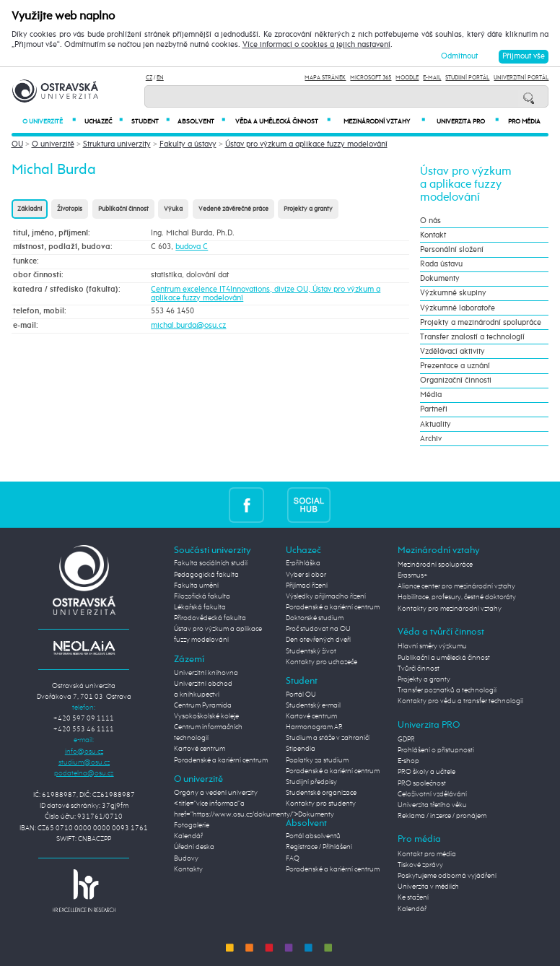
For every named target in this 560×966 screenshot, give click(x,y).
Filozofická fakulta (202, 596)
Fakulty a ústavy (188, 144)
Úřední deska (194, 847)
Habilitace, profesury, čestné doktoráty (457, 597)
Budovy (186, 858)
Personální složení (452, 250)
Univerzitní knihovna (206, 673)
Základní (30, 209)
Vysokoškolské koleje (206, 716)
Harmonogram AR (314, 727)
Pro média (524, 122)
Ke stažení (413, 897)
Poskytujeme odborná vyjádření (447, 876)
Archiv (431, 439)
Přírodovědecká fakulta (210, 618)
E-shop (408, 761)
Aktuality (436, 425)
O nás (430, 221)
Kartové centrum (200, 749)
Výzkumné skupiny (453, 293)
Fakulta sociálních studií (211, 563)
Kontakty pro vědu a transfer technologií (460, 701)
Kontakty (188, 869)
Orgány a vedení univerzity (216, 793)
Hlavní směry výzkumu (432, 646)
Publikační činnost (123, 209)
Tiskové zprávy (420, 865)
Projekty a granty (308, 209)
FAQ (293, 858)
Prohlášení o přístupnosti (436, 750)
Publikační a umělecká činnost (444, 658)
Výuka (173, 209)
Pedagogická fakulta (206, 575)
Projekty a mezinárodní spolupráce (481, 323)
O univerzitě (49, 121)
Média (431, 395)
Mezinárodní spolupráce (435, 565)
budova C (192, 247)
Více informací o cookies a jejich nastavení (316, 45)
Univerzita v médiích (428, 887)
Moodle (407, 78)
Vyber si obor (306, 575)
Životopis (70, 209)
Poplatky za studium (317, 760)
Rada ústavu (441, 264)
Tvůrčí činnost (419, 669)
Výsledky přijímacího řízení (326, 596)
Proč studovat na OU (318, 629)
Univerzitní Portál (521, 78)
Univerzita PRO (468, 121)
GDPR (406, 739)
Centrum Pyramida (203, 705)
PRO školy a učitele (426, 772)
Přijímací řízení (307, 586)
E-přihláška (303, 563)
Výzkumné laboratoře (458, 308)
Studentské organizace (321, 793)
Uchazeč (104, 121)
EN (160, 78)
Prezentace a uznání (455, 366)
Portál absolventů (313, 836)
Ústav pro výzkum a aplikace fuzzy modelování (306, 144)
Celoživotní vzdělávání (432, 794)
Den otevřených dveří (318, 640)
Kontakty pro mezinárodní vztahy (450, 609)
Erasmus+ (413, 575)
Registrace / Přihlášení (319, 847)
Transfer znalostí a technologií (472, 337)
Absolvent (201, 121)
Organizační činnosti (456, 380)
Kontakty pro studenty (321, 804)
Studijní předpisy (311, 782)
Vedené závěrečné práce (233, 209)
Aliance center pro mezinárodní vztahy (456, 586)
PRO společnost (422, 783)
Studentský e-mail (313, 705)
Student (150, 121)
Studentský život (311, 651)
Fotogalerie (192, 825)
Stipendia (301, 749)
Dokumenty (440, 279)
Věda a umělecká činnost (283, 121)
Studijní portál (467, 78)
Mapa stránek (325, 78)
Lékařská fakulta (200, 607)
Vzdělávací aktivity (452, 352)
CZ (149, 78)
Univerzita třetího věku (432, 805)
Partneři (434, 409)
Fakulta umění (196, 586)
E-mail (432, 78)
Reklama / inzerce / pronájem (442, 816)
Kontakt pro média (427, 854)
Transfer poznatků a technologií (447, 690)
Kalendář (188, 836)
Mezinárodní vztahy (384, 121)
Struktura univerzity (117, 144)
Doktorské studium (315, 618)
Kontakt (433, 235)
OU (17, 144)
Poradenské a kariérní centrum (221, 760)
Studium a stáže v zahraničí (328, 738)
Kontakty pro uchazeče (321, 662)
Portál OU (301, 695)
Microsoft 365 (371, 78)
